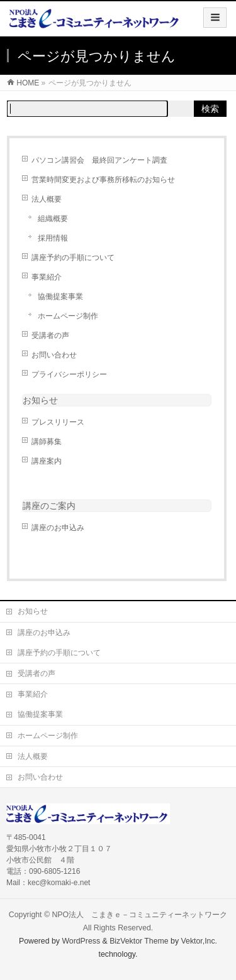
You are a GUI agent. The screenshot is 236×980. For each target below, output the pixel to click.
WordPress (81, 941)
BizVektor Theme (139, 941)
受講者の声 (50, 335)
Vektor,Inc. (199, 941)
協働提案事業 (60, 297)
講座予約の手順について (73, 258)
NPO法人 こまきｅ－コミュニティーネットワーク (139, 915)
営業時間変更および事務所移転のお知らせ (103, 180)
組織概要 (53, 219)
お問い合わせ (54, 355)
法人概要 (47, 199)
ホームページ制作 (68, 316)
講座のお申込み (58, 528)
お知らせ (40, 400)
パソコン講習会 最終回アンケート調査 (99, 160)
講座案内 (47, 461)
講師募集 (47, 442)
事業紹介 (47, 277)
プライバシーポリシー (69, 374)
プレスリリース (58, 422)
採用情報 (53, 238)
